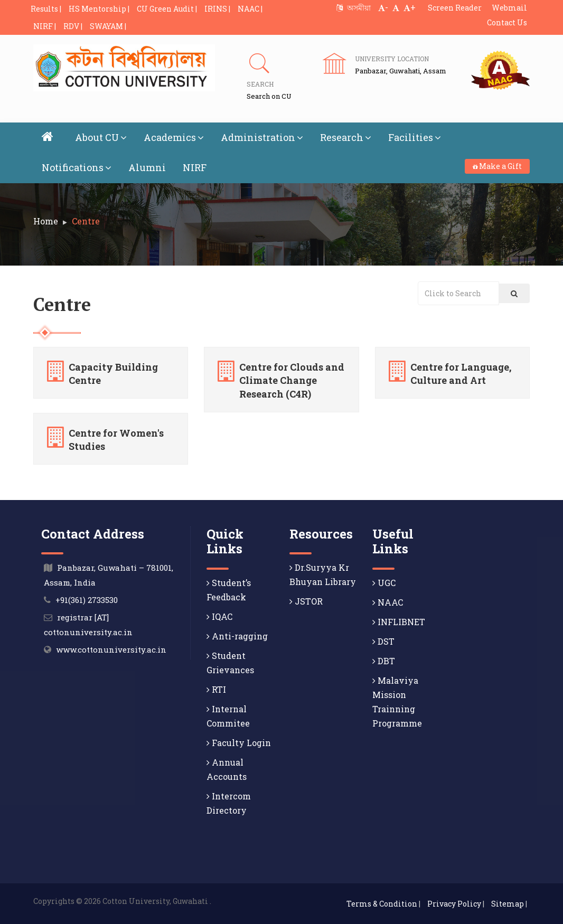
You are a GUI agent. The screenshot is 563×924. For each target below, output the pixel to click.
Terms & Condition (382, 904)
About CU (101, 137)
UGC (384, 583)
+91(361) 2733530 (87, 600)
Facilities (415, 137)
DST (383, 641)
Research (346, 137)
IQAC (219, 616)
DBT (384, 661)
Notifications (77, 167)
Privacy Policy (454, 904)
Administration (262, 137)
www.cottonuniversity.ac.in (111, 649)
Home (46, 221)
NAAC (388, 602)
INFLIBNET (399, 622)
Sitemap (508, 904)
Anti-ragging (237, 636)
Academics (174, 137)
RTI (216, 689)
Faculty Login (239, 743)
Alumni (147, 167)
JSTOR (306, 601)
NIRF (195, 167)
